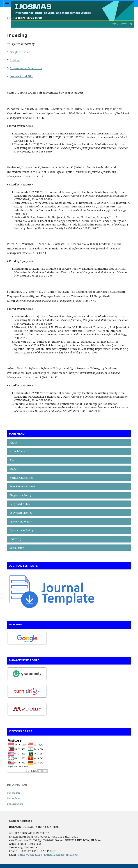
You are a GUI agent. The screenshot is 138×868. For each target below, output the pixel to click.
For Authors (14, 798)
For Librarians (15, 804)
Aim (12, 460)
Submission (17, 548)
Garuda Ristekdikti (22, 76)
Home (11, 18)
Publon (15, 60)
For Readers (14, 793)
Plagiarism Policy (20, 495)
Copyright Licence (21, 513)
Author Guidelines (21, 478)
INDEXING (15, 625)
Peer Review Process (22, 486)
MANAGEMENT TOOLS (24, 660)
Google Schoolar (20, 52)
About (13, 443)
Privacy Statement (21, 522)
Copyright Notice (20, 504)
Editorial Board (19, 451)
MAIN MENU (17, 434)
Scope (13, 469)
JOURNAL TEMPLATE (23, 566)
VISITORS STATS (21, 731)
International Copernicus (26, 68)
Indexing (15, 539)
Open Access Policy (21, 530)
